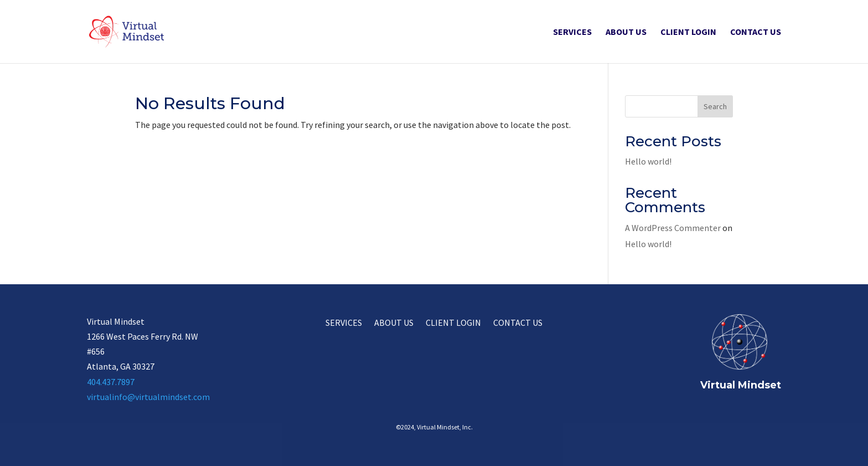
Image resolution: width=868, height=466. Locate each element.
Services (572, 32)
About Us (626, 32)
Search (715, 106)
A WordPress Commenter (673, 228)
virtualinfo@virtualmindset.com (148, 397)
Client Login (688, 32)
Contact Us (756, 32)
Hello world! (648, 161)
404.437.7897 (111, 382)
